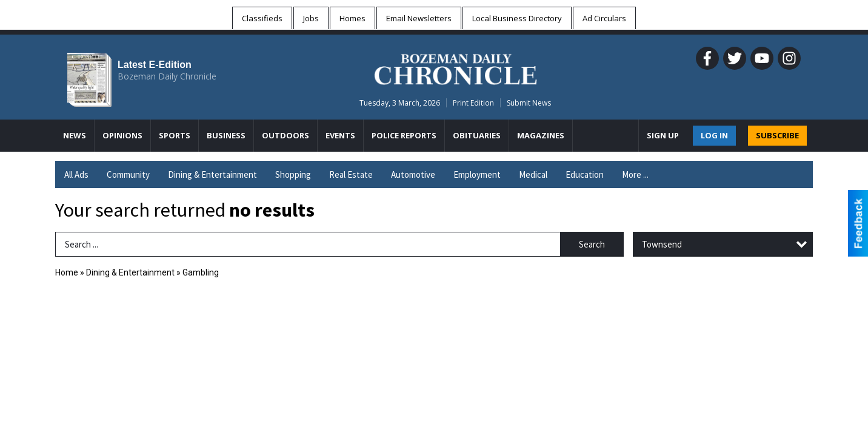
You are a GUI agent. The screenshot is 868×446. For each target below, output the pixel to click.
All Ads (76, 174)
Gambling (201, 272)
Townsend (662, 244)
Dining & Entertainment (212, 174)
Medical (533, 174)
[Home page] (456, 67)
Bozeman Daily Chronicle (167, 76)
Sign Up (663, 135)
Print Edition (473, 103)
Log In (714, 135)
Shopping (293, 174)
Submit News (529, 103)
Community (128, 174)
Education (585, 174)
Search (592, 244)
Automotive (413, 174)
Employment (477, 174)
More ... (635, 174)
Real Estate (351, 174)
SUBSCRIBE (777, 135)
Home (67, 272)
